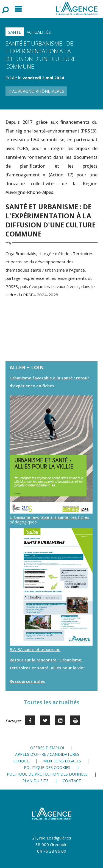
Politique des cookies (47, 767)
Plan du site (35, 781)
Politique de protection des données (47, 774)
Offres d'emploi (47, 748)
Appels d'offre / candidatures (47, 754)
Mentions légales (62, 761)
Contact (72, 781)
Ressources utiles (27, 681)
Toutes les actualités (51, 702)
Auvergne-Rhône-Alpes (37, 91)
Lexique (21, 761)
